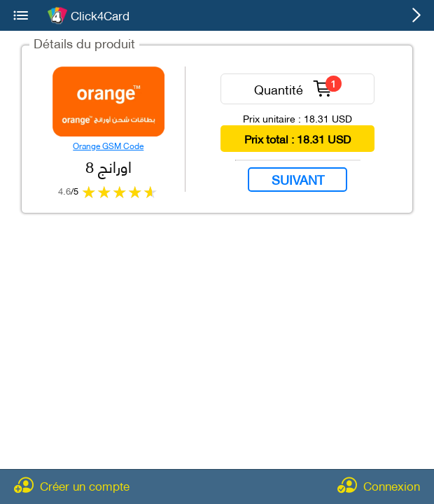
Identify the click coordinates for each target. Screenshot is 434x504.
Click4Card (100, 15)
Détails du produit (84, 42)
